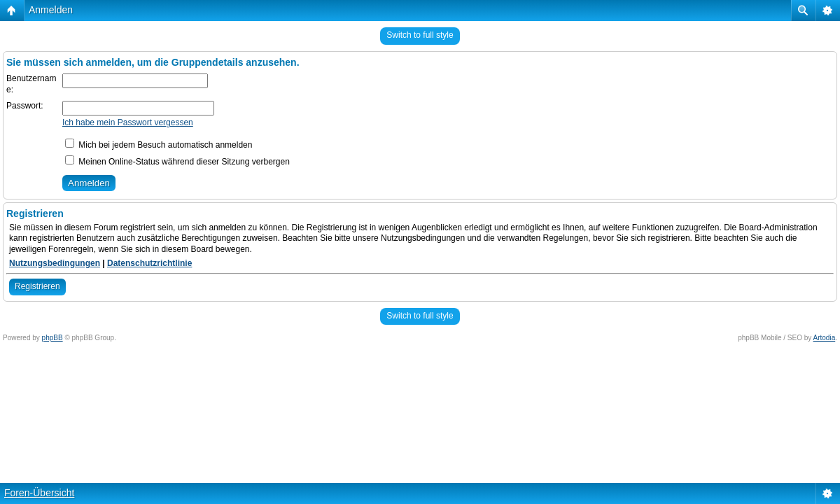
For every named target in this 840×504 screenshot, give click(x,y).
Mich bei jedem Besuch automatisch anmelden (159, 145)
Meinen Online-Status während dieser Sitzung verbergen (177, 162)
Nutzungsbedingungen (55, 263)
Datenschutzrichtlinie (149, 263)
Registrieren (37, 286)
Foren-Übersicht (39, 493)
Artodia (825, 338)
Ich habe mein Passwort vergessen (128, 122)
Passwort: (25, 106)
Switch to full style (420, 35)
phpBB (52, 338)
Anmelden (51, 10)
